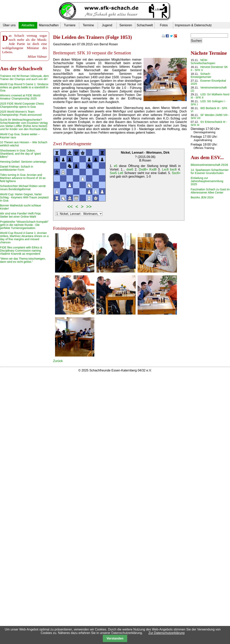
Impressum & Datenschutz (193, 25)
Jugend (107, 25)
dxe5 (130, 169)
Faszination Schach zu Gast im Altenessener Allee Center (210, 191)
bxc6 (173, 169)
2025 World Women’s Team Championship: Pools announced (21, 113)
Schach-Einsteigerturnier (201, 75)
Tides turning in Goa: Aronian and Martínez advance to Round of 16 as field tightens (23, 178)
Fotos (164, 25)
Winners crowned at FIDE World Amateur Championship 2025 (20, 97)
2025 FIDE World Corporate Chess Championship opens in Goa (22, 105)
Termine (88, 25)
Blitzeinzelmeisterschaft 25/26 (209, 165)
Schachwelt (145, 25)
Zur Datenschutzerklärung (167, 633)
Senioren (126, 25)
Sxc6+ (176, 173)
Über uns (9, 25)
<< (70, 207)
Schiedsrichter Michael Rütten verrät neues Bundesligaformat (23, 188)
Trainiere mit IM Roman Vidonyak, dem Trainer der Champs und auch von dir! (24, 78)
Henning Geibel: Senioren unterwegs (23, 162)
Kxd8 (153, 169)
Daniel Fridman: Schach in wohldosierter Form (17, 168)
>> (89, 207)
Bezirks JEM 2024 (202, 197)
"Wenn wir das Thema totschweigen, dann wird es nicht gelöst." (23, 260)
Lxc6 (165, 169)
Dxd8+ (143, 169)
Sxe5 (113, 173)
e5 (116, 166)
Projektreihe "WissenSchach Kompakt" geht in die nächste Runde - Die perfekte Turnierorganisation (24, 225)
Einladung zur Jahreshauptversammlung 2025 (207, 181)
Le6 (121, 173)
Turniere (70, 25)
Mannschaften (49, 25)
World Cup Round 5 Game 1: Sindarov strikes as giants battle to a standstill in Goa (24, 87)
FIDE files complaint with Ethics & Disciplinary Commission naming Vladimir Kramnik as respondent (21, 251)
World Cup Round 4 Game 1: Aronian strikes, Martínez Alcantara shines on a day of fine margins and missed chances (24, 238)
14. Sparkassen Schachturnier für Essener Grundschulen (210, 171)
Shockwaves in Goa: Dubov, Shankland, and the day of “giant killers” (20, 154)
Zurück (58, 361)
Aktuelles (28, 25)
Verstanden (115, 638)
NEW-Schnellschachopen (203, 62)
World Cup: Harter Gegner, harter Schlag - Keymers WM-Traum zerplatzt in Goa (24, 197)
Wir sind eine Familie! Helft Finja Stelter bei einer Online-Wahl (20, 215)
